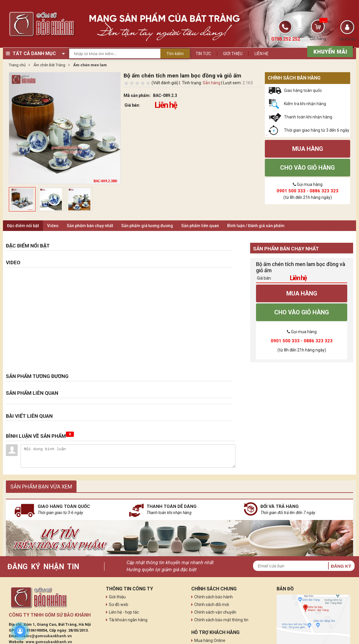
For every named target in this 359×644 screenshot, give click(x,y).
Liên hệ (261, 54)
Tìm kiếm (175, 54)
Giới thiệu (233, 54)
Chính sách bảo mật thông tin (221, 620)
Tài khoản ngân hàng (128, 620)
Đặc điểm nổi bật (23, 226)
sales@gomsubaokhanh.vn (46, 636)
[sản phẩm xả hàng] (329, 51)
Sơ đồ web (119, 605)
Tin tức (203, 54)
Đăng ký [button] (341, 566)
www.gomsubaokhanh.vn (49, 642)
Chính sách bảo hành (213, 597)
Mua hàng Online (210, 640)
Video (53, 226)
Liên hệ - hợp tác (124, 612)
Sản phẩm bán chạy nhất (90, 226)
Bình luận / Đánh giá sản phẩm (256, 226)
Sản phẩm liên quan (200, 226)
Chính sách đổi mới (212, 605)
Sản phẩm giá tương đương (147, 226)
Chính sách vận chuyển (215, 612)
